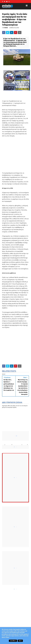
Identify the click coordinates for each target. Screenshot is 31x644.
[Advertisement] (15, 346)
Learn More (13, 641)
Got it (20, 641)
